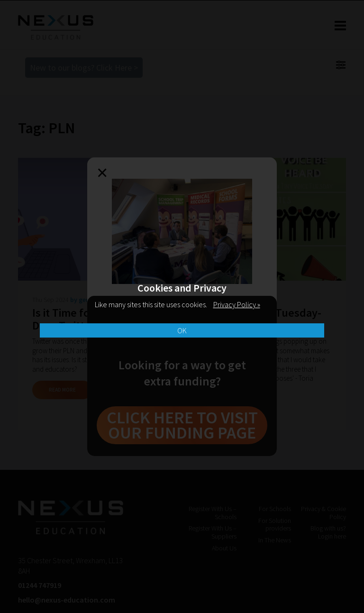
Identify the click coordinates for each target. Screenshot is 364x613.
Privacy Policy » (237, 304)
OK (182, 330)
